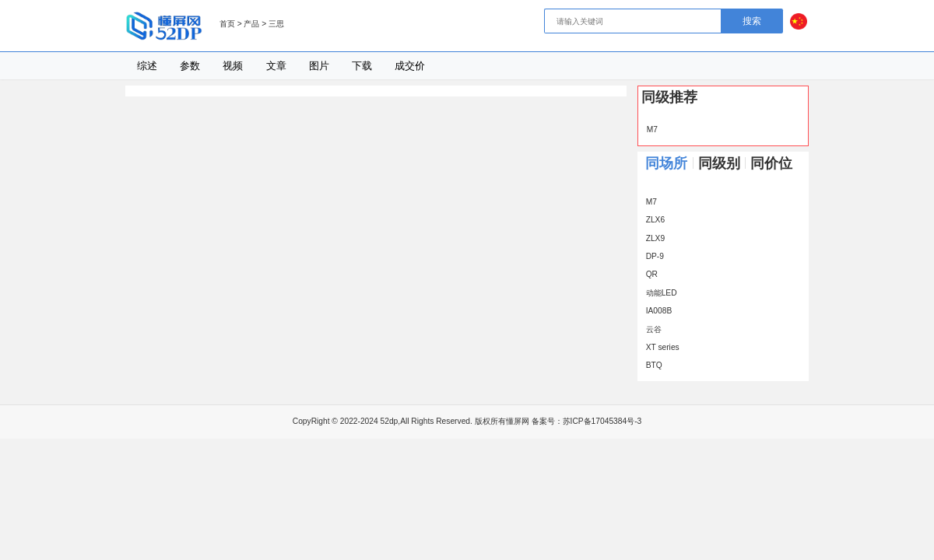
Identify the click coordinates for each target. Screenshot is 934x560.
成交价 (410, 66)
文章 (276, 66)
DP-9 (652, 256)
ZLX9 (653, 238)
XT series (660, 347)
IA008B (656, 311)
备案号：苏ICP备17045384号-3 (587, 421)
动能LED (659, 293)
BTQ (651, 365)
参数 (190, 66)
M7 (650, 129)
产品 (251, 24)
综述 (147, 66)
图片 (319, 66)
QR (649, 274)
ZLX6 (653, 220)
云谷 (651, 329)
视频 (233, 66)
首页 (227, 24)
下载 (362, 66)
